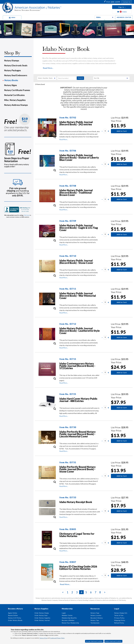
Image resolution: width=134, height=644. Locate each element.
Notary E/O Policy (15, 618)
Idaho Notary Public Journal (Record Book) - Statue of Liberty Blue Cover (79, 158)
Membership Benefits (69, 618)
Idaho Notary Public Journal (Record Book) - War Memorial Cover (78, 296)
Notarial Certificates (14, 95)
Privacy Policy (119, 618)
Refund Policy (119, 623)
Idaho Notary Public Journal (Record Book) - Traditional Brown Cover (76, 193)
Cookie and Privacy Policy (57, 638)
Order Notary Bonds (15, 620)
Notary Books (11, 80)
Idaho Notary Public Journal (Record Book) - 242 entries (76, 123)
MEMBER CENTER (124, 17)
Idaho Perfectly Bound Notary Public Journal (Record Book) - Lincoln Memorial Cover (77, 434)
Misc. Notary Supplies (15, 100)
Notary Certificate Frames (17, 90)
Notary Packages (13, 70)
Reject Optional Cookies (113, 641)
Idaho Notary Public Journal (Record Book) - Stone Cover (76, 262)
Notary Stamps (12, 60)
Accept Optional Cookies (94, 641)
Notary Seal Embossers (16, 75)
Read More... (48, 68)
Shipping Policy (120, 620)
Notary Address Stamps (16, 105)
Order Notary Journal (42, 620)
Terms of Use (43, 638)
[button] (122, 7)
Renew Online (13, 615)
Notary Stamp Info (121, 613)
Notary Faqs (95, 613)
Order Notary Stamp (42, 613)
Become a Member (68, 620)
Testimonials (95, 623)
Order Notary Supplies (42, 618)
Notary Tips (95, 620)
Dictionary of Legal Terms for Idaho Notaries (77, 535)
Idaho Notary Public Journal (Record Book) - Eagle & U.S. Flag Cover (79, 228)
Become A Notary (97, 618)
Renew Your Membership (70, 623)
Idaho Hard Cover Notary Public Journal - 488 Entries (78, 400)
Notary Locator (96, 615)
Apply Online (13, 613)
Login (64, 613)
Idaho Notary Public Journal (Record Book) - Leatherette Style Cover (80, 331)
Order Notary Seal (41, 615)
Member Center (67, 615)
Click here (27, 215)
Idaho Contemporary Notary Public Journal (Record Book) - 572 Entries (77, 366)
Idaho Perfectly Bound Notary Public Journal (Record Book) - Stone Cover (77, 469)
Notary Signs (11, 85)
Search (80, 78)
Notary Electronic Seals (16, 65)
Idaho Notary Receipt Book (76, 502)
